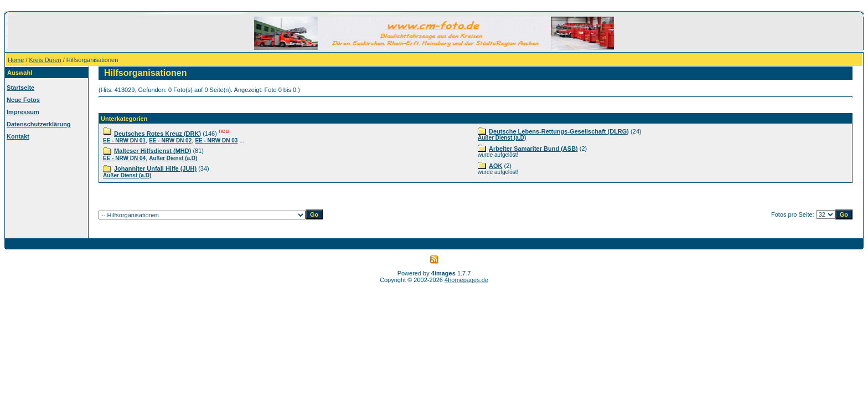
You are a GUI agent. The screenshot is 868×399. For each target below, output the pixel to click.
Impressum (23, 112)
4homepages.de (466, 280)
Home (16, 60)
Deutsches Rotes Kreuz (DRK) (157, 134)
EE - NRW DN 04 (124, 158)
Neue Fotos (23, 100)
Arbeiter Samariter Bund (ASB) (533, 149)
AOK (495, 166)
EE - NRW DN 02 (170, 140)
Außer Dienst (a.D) (173, 158)
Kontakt (18, 136)
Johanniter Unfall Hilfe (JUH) (155, 168)
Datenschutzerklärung (39, 124)
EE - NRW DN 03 (216, 140)
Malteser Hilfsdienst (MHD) (153, 151)
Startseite (20, 88)
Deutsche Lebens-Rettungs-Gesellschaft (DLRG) (559, 131)
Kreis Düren (45, 60)
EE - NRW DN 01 (124, 140)
